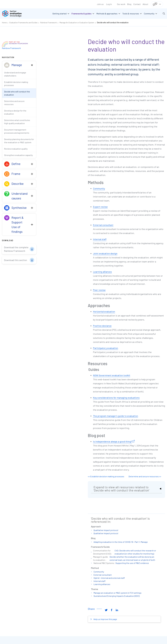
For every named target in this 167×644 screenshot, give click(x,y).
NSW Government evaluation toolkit (112, 375)
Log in (109, 4)
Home (4, 23)
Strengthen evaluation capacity (18, 155)
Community (99, 188)
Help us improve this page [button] (105, 619)
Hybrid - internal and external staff (109, 578)
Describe (18, 184)
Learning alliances (102, 272)
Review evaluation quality (16, 149)
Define (16, 164)
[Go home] (14, 14)
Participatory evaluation (106, 348)
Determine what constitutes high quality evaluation (17, 122)
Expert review (100, 207)
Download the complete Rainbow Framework (16, 249)
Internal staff (100, 239)
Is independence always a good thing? (112, 441)
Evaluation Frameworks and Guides (23, 23)
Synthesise (19, 208)
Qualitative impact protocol (106, 530)
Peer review (99, 290)
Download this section (16, 260)
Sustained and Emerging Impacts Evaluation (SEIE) (117, 596)
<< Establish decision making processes (106, 476)
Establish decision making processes (16, 84)
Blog (129, 4)
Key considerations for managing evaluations (116, 398)
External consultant (103, 225)
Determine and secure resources (14, 103)
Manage (17, 65)
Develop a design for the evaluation (15, 112)
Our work (121, 4)
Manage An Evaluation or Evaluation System (77, 23)
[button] (164, 14)
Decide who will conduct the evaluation (113, 23)
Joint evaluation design (105, 253)
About (145, 4)
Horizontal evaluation (104, 311)
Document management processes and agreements (17, 131)
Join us (100, 4)
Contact (137, 4)
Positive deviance (102, 326)
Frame (16, 174)
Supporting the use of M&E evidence (132, 563)
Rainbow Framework (49, 23)
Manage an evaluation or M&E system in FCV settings (117, 593)
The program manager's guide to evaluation (116, 416)
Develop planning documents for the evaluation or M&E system (19, 141)
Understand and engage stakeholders (15, 74)
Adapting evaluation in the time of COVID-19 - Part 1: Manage (121, 542)
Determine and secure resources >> (145, 476)
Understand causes (20, 196)
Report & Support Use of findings (18, 225)
